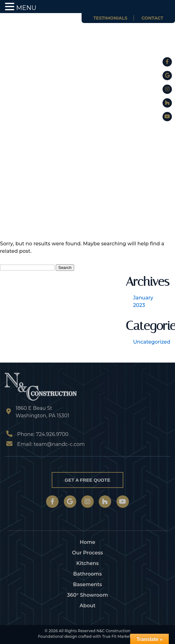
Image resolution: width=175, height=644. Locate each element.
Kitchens (87, 563)
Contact (152, 18)
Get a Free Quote (87, 480)
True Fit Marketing (120, 636)
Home (87, 542)
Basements (88, 584)
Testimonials (110, 18)
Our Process (87, 553)
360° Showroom (87, 595)
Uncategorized (151, 342)
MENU (26, 8)
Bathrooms (87, 574)
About (88, 606)
